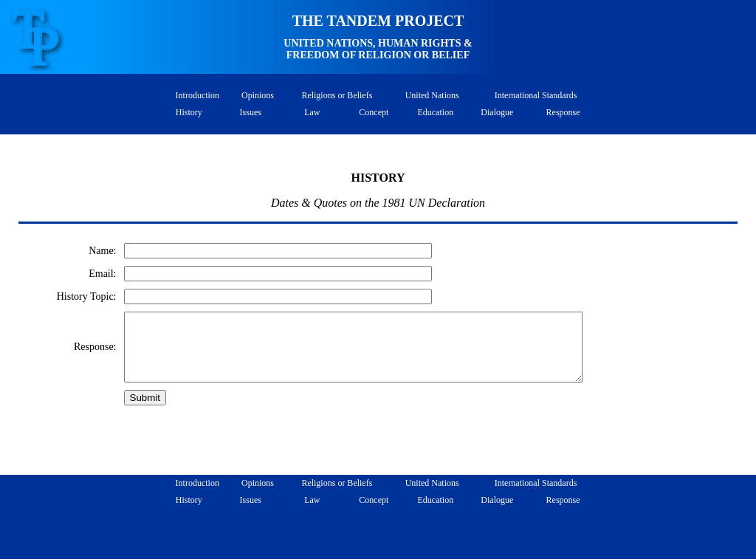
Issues (251, 112)
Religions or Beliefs (337, 95)
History (189, 112)
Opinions (258, 95)
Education (435, 112)
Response (563, 112)
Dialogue (497, 112)
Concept (374, 112)
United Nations (432, 95)
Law (312, 112)
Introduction (195, 95)
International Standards (536, 95)
